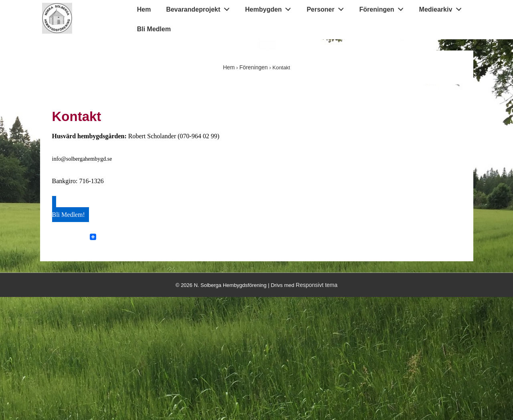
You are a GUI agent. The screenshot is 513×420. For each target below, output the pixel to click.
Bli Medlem (154, 29)
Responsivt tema (317, 285)
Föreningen (384, 8)
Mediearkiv (442, 8)
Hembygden (270, 8)
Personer (327, 8)
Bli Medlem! (69, 215)
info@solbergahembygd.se (82, 159)
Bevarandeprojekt (200, 8)
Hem (144, 9)
